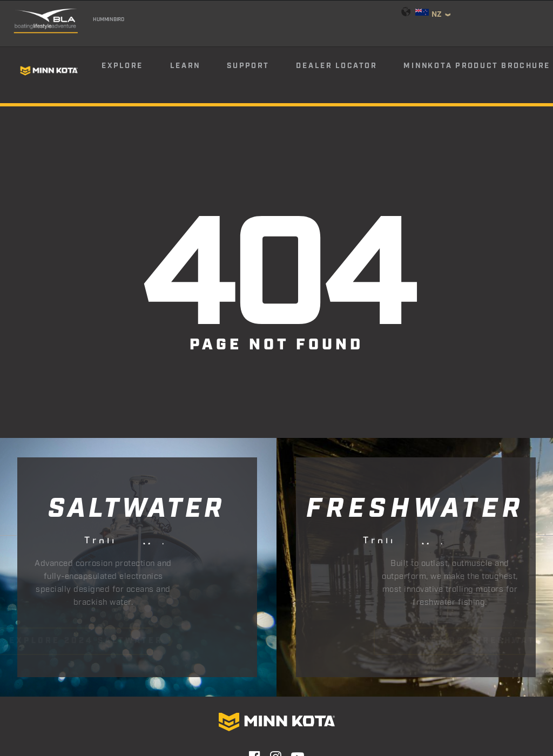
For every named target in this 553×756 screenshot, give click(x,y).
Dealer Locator (336, 66)
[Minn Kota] (49, 70)
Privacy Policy (218, 698)
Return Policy (289, 698)
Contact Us (98, 698)
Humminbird (109, 19)
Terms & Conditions (369, 698)
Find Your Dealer (195, 671)
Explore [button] (122, 66)
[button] (255, 642)
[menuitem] (135, 71)
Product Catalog (359, 671)
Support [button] (248, 66)
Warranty (154, 698)
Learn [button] (185, 66)
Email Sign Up (277, 671)
